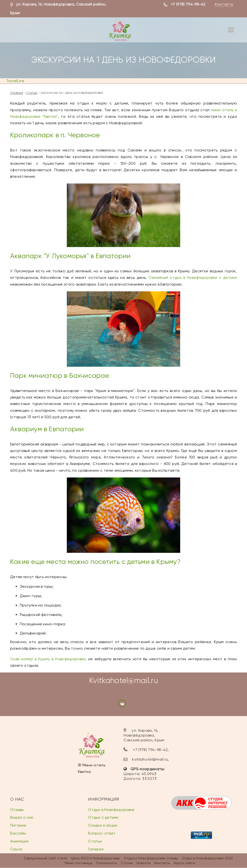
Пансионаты (107, 863)
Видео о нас (22, 818)
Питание (18, 825)
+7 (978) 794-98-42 (188, 4)
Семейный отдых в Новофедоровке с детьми (193, 277)
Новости (144, 863)
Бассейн (18, 833)
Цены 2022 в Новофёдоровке (96, 858)
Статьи (32, 93)
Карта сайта (184, 863)
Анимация (19, 841)
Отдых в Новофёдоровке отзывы (151, 858)
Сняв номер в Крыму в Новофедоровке (48, 659)
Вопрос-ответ (102, 833)
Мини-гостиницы (79, 863)
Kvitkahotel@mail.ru (123, 681)
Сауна (16, 849)
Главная (17, 93)
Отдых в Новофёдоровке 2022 (207, 858)
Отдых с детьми (103, 818)
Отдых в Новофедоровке (111, 810)
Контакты (224, 4)
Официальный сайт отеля (45, 858)
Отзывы (17, 810)
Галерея (96, 849)
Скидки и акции (103, 825)
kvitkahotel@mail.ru (150, 759)
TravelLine (15, 81)
